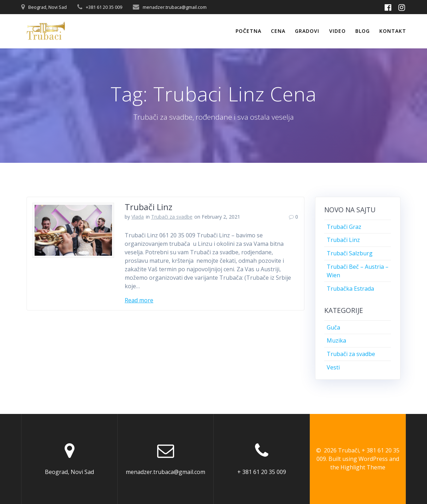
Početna (248, 31)
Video (337, 31)
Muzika (336, 340)
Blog (363, 31)
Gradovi (307, 31)
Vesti (333, 367)
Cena (278, 31)
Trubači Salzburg (350, 253)
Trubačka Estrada (350, 289)
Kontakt (393, 31)
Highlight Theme (363, 467)
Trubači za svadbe (172, 217)
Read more (139, 300)
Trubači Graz (344, 227)
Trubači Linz (149, 207)
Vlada (138, 217)
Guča (333, 327)
